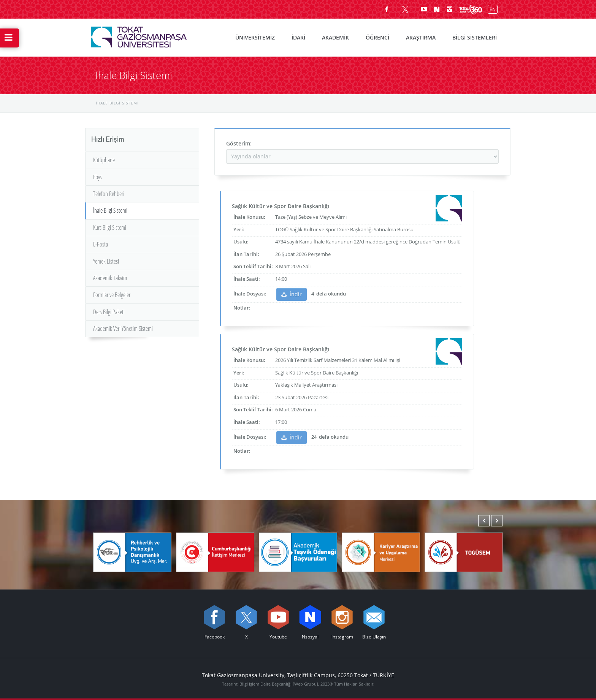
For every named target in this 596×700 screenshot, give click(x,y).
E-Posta (101, 244)
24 (314, 437)
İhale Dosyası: (250, 294)
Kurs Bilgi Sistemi (110, 228)
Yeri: (239, 229)
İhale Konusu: (249, 217)
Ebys (97, 177)
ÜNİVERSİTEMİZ (255, 37)
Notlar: (242, 308)
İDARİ (298, 37)
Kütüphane (104, 160)
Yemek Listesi (106, 261)
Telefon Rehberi (109, 194)
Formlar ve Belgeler (112, 295)
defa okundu (330, 294)
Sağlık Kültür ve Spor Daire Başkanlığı (281, 206)
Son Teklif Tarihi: (253, 266)
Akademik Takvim (110, 278)
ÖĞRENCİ (377, 37)
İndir (292, 294)
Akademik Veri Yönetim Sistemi (123, 329)
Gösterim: (239, 143)
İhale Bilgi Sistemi (110, 210)
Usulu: (241, 242)
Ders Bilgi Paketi (109, 312)
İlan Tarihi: (246, 254)
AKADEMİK (335, 37)
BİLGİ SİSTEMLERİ (475, 37)
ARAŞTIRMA (421, 37)
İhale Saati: (247, 279)
